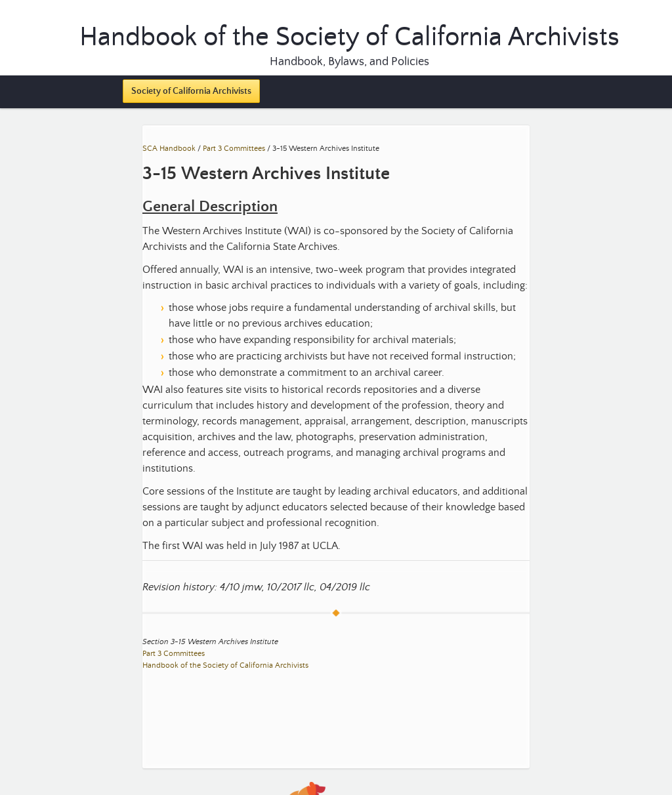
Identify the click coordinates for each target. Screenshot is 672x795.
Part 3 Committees (234, 149)
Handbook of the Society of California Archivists (225, 665)
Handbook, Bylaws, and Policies (349, 62)
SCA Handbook (169, 149)
